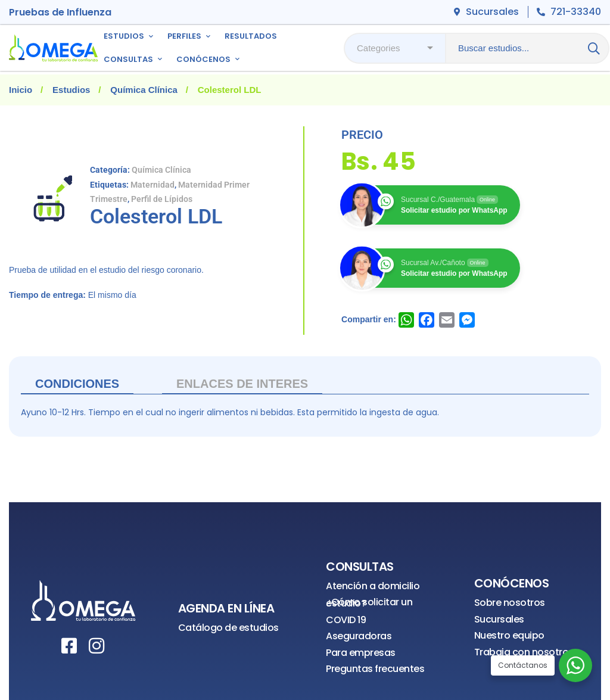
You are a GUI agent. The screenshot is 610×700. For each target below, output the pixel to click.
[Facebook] (69, 646)
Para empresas (361, 653)
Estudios (71, 90)
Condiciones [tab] (77, 384)
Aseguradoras (359, 636)
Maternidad (152, 185)
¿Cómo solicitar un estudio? (369, 603)
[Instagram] (97, 646)
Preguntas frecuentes (375, 669)
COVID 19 (346, 620)
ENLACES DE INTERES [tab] (242, 384)
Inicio (21, 90)
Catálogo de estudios (228, 628)
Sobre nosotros (510, 603)
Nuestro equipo (509, 635)
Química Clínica (144, 90)
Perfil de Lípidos (162, 199)
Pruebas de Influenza (60, 12)
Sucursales (499, 619)
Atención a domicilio (373, 586)
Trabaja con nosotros (524, 652)
